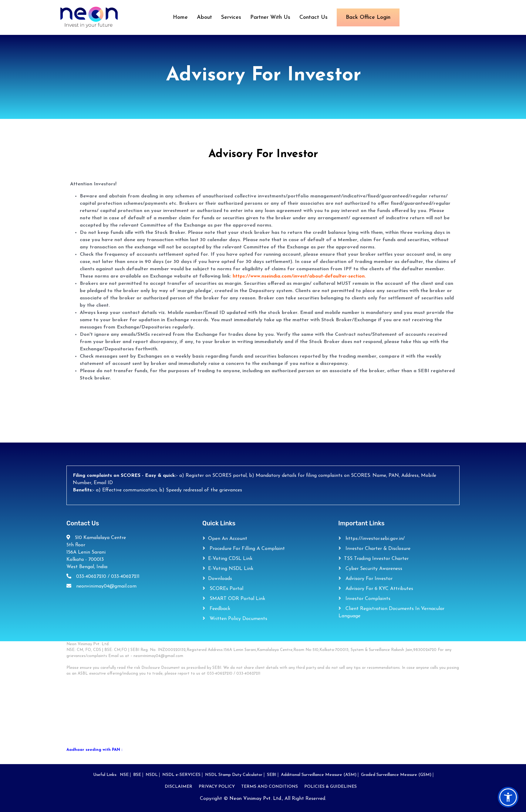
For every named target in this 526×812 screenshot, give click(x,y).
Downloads (220, 579)
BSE (137, 775)
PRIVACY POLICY (217, 787)
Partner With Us (270, 17)
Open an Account (228, 539)
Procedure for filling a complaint (246, 549)
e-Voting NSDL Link (231, 569)
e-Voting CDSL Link (230, 559)
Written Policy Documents (238, 619)
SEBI (272, 775)
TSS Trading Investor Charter (376, 559)
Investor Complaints (367, 599)
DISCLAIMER (179, 787)
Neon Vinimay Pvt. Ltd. (256, 799)
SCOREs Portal (226, 589)
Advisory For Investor (368, 579)
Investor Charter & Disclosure (377, 549)
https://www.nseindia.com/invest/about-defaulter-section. (299, 276)
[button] (508, 797)
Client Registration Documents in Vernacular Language (391, 612)
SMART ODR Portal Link (237, 599)
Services (231, 17)
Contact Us (314, 17)
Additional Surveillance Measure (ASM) (319, 775)
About (204, 17)
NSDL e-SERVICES (181, 775)
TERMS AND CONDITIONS (270, 787)
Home (180, 17)
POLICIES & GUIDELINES (330, 787)
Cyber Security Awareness (373, 569)
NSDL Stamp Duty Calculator (234, 775)
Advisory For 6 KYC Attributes (379, 589)
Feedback (219, 609)
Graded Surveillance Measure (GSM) (396, 775)
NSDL (152, 775)
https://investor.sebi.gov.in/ (374, 539)
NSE (124, 775)
